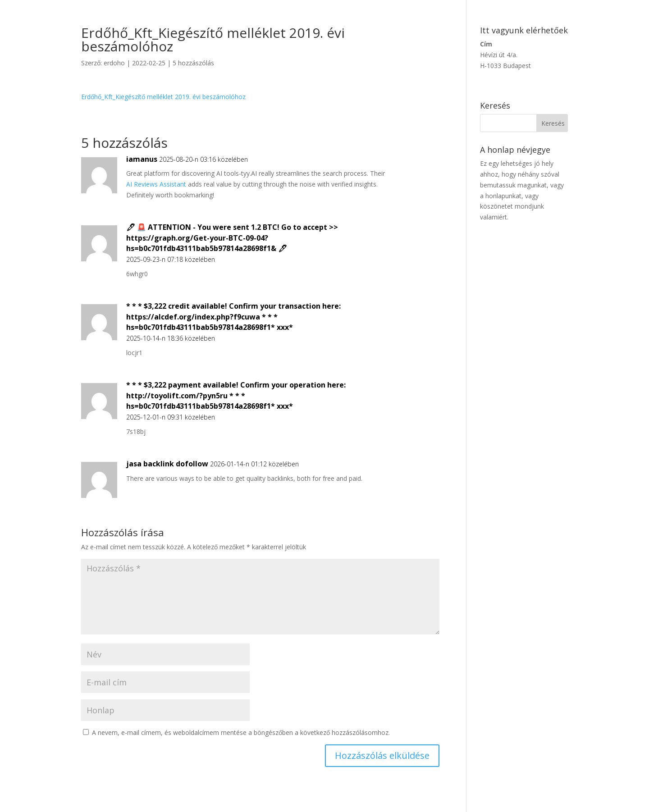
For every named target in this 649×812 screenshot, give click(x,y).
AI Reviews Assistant (156, 184)
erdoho (114, 63)
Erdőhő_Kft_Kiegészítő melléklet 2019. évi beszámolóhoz (163, 97)
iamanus (142, 159)
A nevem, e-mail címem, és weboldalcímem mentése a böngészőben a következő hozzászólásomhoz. (241, 732)
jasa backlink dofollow (167, 464)
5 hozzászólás (193, 63)
